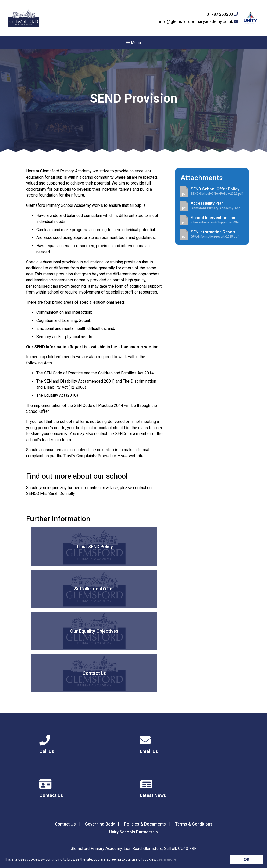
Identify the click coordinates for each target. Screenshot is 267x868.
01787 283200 (222, 14)
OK (247, 859)
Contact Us (65, 824)
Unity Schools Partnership (133, 832)
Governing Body (100, 824)
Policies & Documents (145, 824)
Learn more (166, 859)
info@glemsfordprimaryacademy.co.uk (199, 22)
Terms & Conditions (194, 824)
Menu (133, 43)
